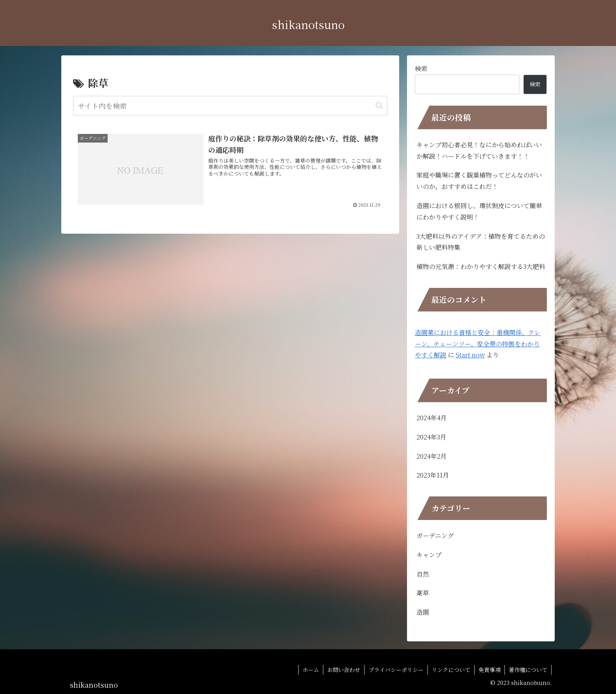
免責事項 (489, 670)
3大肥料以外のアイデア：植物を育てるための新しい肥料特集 (481, 242)
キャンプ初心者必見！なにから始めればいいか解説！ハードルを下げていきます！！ (479, 150)
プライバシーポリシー (396, 670)
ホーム (311, 670)
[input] (230, 106)
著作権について (528, 670)
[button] (379, 105)
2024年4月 (432, 418)
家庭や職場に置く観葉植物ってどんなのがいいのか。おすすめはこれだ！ (479, 181)
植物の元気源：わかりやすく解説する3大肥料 (481, 266)
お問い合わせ (344, 670)
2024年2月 (432, 456)
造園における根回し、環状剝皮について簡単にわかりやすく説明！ (479, 211)
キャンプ (429, 555)
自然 (423, 574)
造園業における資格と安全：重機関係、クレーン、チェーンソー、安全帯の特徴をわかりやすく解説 (478, 344)
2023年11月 (433, 475)
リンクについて (451, 670)
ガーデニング (435, 536)
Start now (470, 355)
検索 (421, 69)
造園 (423, 612)
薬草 (423, 593)
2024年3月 (431, 437)
